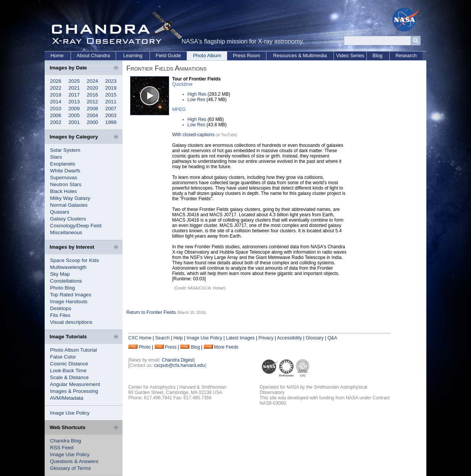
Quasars (60, 212)
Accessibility (290, 338)
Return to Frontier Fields (151, 312)
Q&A (332, 338)
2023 (111, 81)
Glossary (315, 338)
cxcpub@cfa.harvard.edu (179, 365)
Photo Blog (62, 288)
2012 (92, 102)
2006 (56, 115)
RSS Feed (62, 448)
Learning (133, 55)
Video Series (350, 55)
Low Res (196, 100)
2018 (56, 95)
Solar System (65, 150)
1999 (111, 122)
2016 (92, 95)
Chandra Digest (178, 360)
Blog (377, 55)
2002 (56, 122)
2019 (111, 88)
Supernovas (64, 178)
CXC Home (140, 338)
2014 (56, 102)
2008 (92, 109)
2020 (92, 88)
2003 (111, 115)
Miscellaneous (66, 232)
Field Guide (168, 55)
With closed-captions (193, 135)
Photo (144, 347)
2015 (111, 95)
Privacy (266, 338)
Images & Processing (74, 391)
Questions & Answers (74, 461)
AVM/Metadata (67, 398)
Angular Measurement (75, 384)
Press (171, 347)
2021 (74, 88)
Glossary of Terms (70, 468)
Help (178, 338)
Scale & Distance (69, 377)
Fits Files (60, 315)
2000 (92, 122)
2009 (74, 109)
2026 (56, 81)
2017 (74, 95)
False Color (63, 357)
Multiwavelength (68, 267)
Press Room (247, 55)
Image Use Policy (70, 413)
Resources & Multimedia (300, 55)
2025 (74, 81)
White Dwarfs (65, 171)
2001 (74, 122)
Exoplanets (63, 164)
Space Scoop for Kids (74, 260)
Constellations (66, 281)
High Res (197, 94)
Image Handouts (69, 302)
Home (57, 55)
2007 (111, 109)
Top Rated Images (71, 295)
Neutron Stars (66, 184)
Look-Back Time (68, 371)
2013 (74, 102)
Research (406, 55)
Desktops (61, 308)
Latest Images (240, 338)
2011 (111, 102)
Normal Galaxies (69, 205)
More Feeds (226, 347)
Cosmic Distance (69, 364)
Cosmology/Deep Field (76, 226)
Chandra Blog (66, 441)
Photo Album (207, 55)
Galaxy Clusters (68, 219)
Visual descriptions (71, 322)
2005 (74, 115)
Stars (56, 157)
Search (162, 338)
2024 (92, 81)
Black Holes (63, 191)
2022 (56, 88)
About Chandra (93, 55)
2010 (56, 109)
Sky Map (60, 274)
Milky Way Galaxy (70, 198)
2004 (92, 115)
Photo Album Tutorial (73, 350)
